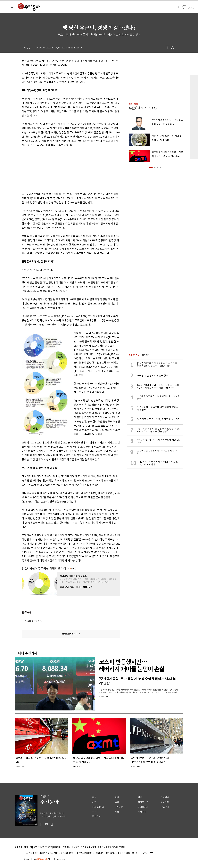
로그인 (191, 7)
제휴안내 (57, 847)
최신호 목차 (143, 802)
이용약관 (75, 847)
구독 (73, 569)
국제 (117, 802)
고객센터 (66, 847)
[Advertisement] (64, 169)
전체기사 (96, 816)
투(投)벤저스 (138, 108)
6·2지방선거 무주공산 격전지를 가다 (44, 569)
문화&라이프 (98, 807)
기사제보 (165, 797)
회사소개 (28, 847)
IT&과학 (119, 807)
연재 (140, 797)
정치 (94, 797)
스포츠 (95, 812)
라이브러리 (143, 807)
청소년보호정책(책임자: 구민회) (112, 847)
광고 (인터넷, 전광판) (43, 847)
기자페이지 (143, 812)
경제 (117, 797)
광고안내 (165, 807)
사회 (94, 802)
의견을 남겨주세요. (33, 621)
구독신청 (165, 802)
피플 (117, 812)
